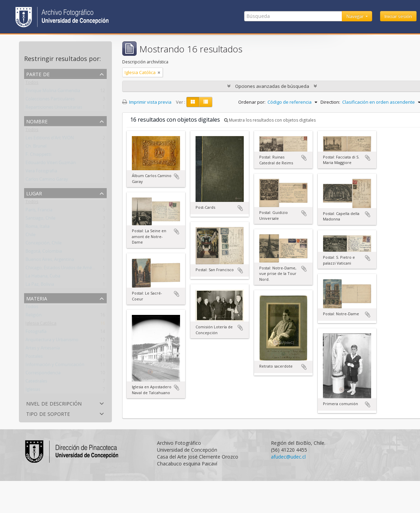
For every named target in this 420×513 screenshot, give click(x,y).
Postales (34, 358)
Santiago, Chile (40, 219)
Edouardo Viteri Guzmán (51, 164)
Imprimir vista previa (147, 102)
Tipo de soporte (48, 413)
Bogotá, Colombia (44, 253)
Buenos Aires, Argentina (50, 261)
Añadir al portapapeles (177, 176)
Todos (32, 84)
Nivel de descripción (54, 403)
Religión (34, 316)
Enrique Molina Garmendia (53, 92)
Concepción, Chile (44, 244)
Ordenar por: (252, 102)
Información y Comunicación (55, 366)
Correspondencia (43, 374)
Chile (30, 236)
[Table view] (206, 102)
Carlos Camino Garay (47, 181)
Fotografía (36, 333)
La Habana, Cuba (43, 277)
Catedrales (36, 382)
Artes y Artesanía (43, 349)
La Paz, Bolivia (40, 286)
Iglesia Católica (41, 325)
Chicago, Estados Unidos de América (62, 269)
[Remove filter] (159, 72)
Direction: (330, 102)
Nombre (37, 121)
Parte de (38, 74)
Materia (37, 298)
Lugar (34, 193)
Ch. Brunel (36, 147)
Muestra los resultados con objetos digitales (270, 120)
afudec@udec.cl (288, 457)
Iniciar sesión (398, 16)
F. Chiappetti (38, 156)
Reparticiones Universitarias (54, 109)
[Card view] (193, 102)
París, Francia (39, 211)
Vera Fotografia (41, 172)
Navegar (355, 16)
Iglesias (33, 391)
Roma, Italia (38, 228)
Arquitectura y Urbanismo (52, 341)
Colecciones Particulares (50, 100)
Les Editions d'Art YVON (50, 139)
